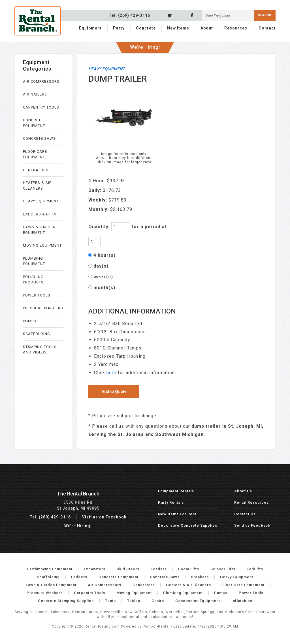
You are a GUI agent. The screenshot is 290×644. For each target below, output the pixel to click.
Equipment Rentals (176, 491)
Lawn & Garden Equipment (51, 585)
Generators (144, 585)
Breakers (200, 577)
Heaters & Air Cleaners (188, 585)
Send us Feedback (252, 525)
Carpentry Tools (89, 593)
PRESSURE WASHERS (43, 308)
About (207, 27)
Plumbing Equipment (183, 593)
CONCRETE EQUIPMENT (34, 123)
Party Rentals (171, 502)
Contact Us (245, 514)
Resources (236, 27)
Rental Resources (251, 502)
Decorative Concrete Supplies (188, 525)
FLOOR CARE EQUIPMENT (35, 154)
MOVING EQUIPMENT (42, 245)
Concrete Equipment (119, 577)
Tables (134, 601)
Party (119, 27)
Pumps (221, 593)
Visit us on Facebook (104, 517)
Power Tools (251, 593)
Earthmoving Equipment (50, 569)
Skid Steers (128, 569)
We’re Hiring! (145, 45)
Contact (267, 27)
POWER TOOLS (37, 295)
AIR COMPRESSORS (41, 81)
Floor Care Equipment (243, 585)
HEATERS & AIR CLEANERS (37, 186)
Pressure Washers (45, 593)
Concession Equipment (198, 601)
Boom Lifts (189, 569)
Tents (110, 601)
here (111, 373)
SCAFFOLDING (37, 334)
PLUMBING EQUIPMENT (34, 261)
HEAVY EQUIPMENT (41, 201)
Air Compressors (105, 585)
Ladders (79, 577)
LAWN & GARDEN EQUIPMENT (39, 230)
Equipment (90, 27)
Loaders (159, 569)
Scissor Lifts (223, 569)
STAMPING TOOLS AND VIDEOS (40, 350)
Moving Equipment (134, 593)
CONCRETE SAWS (39, 138)
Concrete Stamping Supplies (66, 601)
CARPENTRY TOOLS (41, 107)
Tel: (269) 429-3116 (50, 517)
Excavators (95, 569)
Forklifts (255, 569)
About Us (243, 491)
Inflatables (242, 601)
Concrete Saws (165, 577)
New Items (178, 27)
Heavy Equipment (237, 577)
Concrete (146, 27)
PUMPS (30, 321)
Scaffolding (48, 577)
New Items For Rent (177, 514)
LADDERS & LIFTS (40, 214)
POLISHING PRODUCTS (33, 280)
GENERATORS (36, 170)
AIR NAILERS (35, 94)
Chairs (158, 601)
